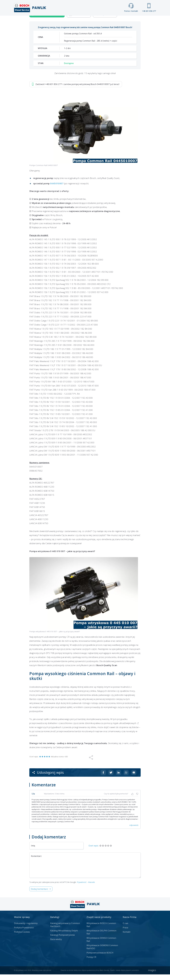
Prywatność (82, 958)
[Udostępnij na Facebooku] (103, 848)
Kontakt (117, 20)
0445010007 (57, 259)
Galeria (75, 20)
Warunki (91, 958)
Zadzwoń (47, 90)
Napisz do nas (105, 90)
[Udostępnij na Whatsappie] (126, 848)
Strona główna (57, 20)
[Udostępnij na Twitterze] (111, 848)
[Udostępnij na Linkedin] (119, 848)
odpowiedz (134, 901)
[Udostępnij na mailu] (134, 848)
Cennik (102, 20)
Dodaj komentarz (39, 964)
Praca (89, 20)
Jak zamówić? (79, 90)
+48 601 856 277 (149, 8)
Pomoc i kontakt (131, 8)
